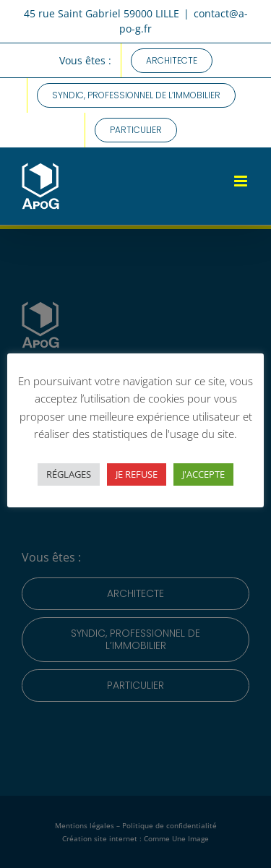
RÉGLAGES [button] (69, 474)
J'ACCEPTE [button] (203, 474)
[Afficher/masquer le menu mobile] (242, 181)
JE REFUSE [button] (137, 474)
